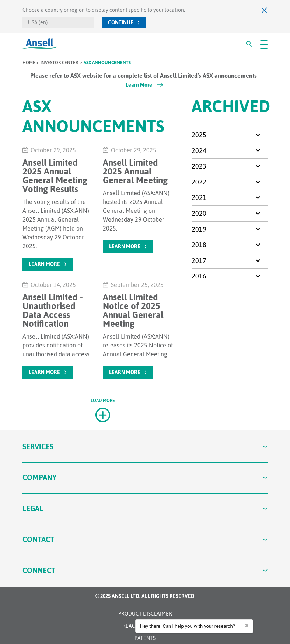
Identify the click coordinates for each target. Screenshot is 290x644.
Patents (145, 638)
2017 (199, 261)
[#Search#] (249, 44)
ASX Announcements (107, 63)
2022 (199, 182)
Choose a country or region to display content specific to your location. (104, 10)
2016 (199, 276)
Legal (145, 508)
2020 (199, 213)
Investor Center (59, 63)
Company (145, 477)
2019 (199, 229)
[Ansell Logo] (40, 44)
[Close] (265, 10)
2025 (199, 135)
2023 (199, 166)
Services (145, 446)
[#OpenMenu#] (264, 44)
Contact (145, 539)
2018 (199, 245)
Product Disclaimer (145, 614)
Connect (145, 570)
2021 (199, 198)
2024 (199, 151)
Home (29, 63)
